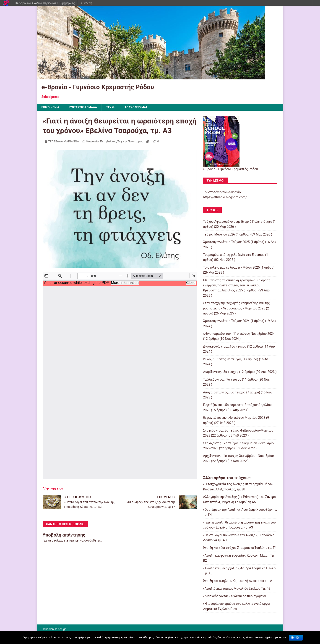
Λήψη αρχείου (53, 489)
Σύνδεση (86, 3)
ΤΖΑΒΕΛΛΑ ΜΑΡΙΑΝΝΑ (64, 142)
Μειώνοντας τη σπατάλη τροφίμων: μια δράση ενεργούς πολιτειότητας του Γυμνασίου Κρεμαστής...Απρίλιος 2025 (237, 286)
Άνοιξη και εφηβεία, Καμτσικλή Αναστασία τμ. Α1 (238, 581)
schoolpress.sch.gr (54, 630)
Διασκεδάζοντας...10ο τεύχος (225, 347)
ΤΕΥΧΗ (117, 107)
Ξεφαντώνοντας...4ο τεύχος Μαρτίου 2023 (234, 418)
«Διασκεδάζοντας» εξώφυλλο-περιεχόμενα (234, 597)
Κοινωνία (93, 142)
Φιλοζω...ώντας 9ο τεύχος (222, 360)
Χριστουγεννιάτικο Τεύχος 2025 (226, 243)
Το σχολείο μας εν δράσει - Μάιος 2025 (231, 268)
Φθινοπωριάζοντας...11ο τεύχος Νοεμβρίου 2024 (239, 334)
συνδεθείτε (93, 541)
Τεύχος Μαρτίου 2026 (219, 235)
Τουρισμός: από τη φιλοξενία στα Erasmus (234, 255)
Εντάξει (296, 638)
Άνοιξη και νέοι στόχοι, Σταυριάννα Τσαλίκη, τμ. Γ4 (240, 548)
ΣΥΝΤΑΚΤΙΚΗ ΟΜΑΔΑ (87, 107)
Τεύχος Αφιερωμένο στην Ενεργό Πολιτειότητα (238, 222)
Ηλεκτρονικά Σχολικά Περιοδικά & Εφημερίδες (45, 3)
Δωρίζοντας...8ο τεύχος (221, 372)
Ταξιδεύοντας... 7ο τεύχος (222, 380)
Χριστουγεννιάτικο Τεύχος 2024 (226, 322)
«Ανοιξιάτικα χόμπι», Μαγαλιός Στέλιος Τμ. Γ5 (237, 589)
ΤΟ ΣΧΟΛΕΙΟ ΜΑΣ (144, 107)
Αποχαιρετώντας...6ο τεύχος (224, 393)
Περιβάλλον (108, 142)
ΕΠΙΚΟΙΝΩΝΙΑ (51, 107)
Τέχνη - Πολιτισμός (130, 142)
